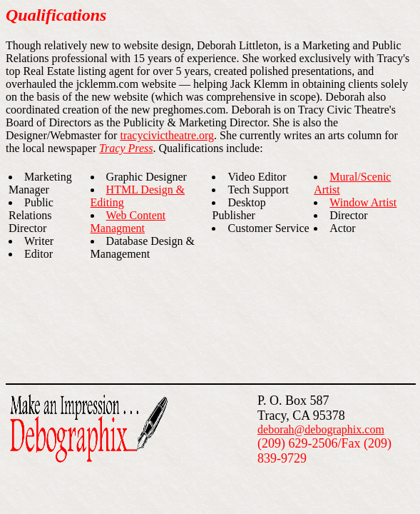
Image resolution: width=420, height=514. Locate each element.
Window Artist (363, 202)
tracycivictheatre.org (167, 135)
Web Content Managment (128, 222)
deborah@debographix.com (321, 429)
